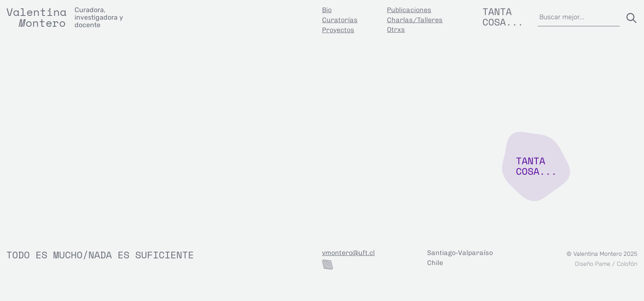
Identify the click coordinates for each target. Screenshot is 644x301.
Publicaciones (409, 10)
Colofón (627, 264)
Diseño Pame (593, 264)
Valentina (36, 12)
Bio (327, 10)
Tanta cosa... (503, 17)
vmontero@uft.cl (348, 253)
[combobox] (578, 16)
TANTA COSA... (536, 166)
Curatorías (340, 20)
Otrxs (396, 29)
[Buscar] (630, 16)
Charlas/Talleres (415, 20)
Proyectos (338, 30)
